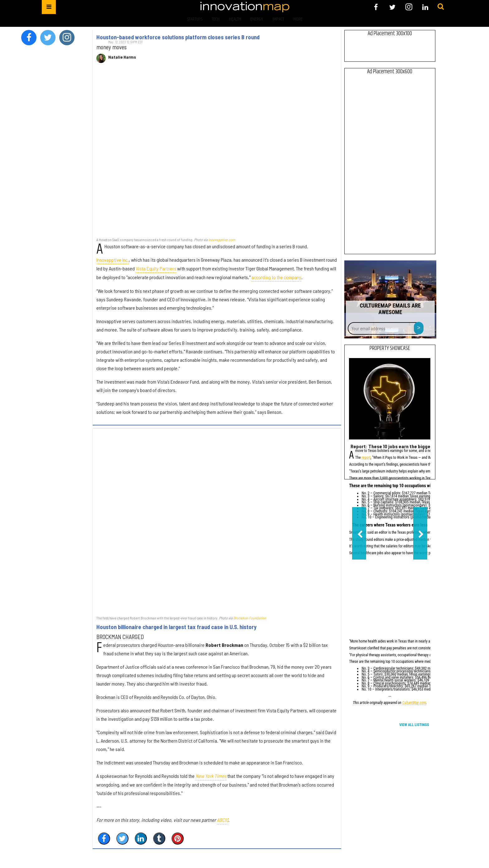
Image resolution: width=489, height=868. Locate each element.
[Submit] (441, 7)
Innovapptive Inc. (113, 260)
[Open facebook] (376, 7)
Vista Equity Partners (156, 268)
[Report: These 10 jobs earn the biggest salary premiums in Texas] (390, 399)
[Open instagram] (409, 7)
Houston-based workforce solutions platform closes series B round (178, 37)
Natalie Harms (122, 57)
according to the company (276, 277)
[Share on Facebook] (104, 839)
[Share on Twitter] (122, 839)
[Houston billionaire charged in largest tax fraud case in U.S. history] (217, 522)
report (366, 458)
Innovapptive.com (222, 240)
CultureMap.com (414, 703)
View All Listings (414, 725)
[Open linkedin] (425, 7)
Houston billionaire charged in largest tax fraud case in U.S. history (177, 627)
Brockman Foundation (250, 618)
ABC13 (223, 820)
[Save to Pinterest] (178, 839)
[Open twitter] (392, 7)
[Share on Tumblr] (159, 839)
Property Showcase (390, 348)
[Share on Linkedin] (141, 839)
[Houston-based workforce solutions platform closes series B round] (217, 153)
